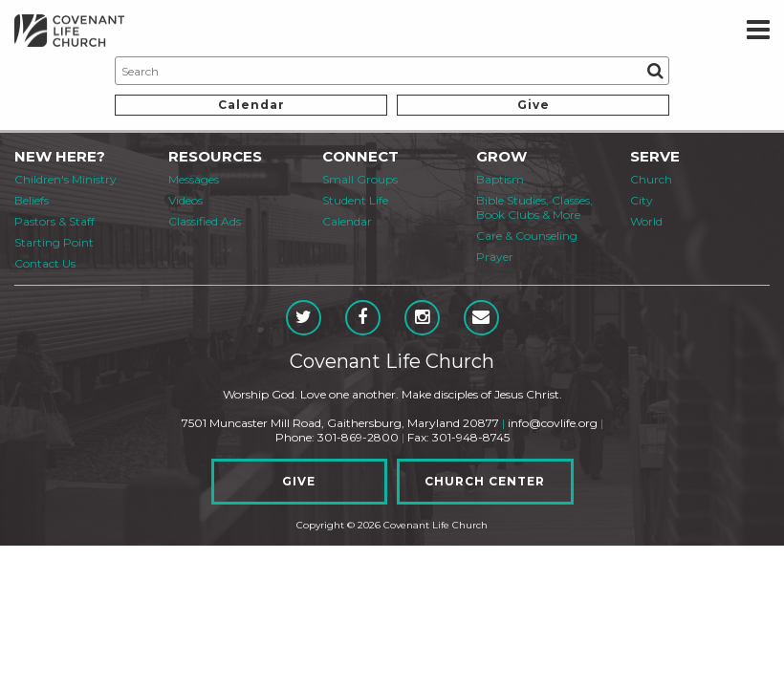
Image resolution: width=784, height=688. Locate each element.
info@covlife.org (553, 423)
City (642, 200)
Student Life (355, 200)
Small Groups (360, 179)
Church (651, 179)
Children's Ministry (65, 179)
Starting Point (54, 242)
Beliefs (32, 200)
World (646, 221)
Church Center (485, 481)
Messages (194, 179)
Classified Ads (205, 221)
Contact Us (45, 263)
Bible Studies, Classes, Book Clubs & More (534, 207)
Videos (185, 200)
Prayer (495, 257)
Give (534, 105)
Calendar (251, 105)
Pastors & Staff (54, 221)
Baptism (500, 179)
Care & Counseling (527, 236)
